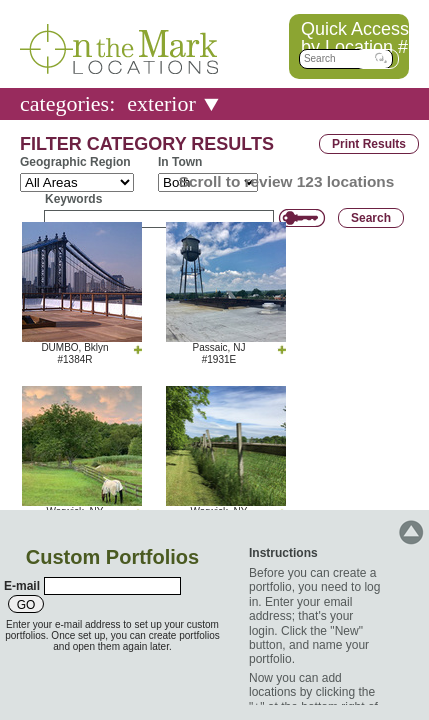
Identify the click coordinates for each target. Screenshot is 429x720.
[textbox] (346, 59)
